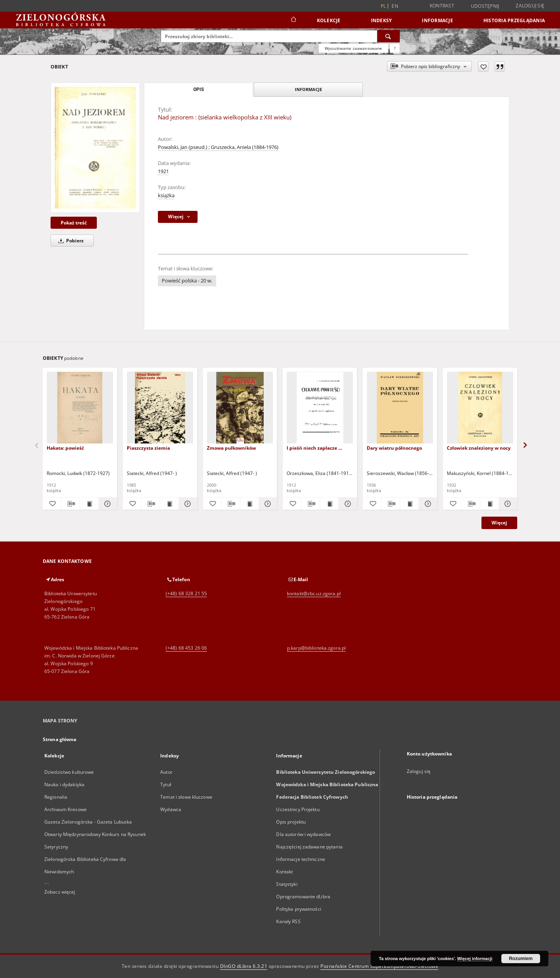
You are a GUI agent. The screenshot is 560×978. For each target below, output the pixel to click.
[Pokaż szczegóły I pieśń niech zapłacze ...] (347, 504)
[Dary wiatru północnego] (400, 408)
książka (166, 195)
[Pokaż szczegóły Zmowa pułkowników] (267, 504)
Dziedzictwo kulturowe (69, 772)
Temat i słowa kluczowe (186, 797)
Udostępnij (485, 6)
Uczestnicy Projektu (298, 809)
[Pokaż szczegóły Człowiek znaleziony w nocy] (507, 504)
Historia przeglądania (514, 20)
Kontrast (442, 6)
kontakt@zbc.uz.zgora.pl (314, 593)
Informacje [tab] (308, 89)
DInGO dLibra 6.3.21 (244, 966)
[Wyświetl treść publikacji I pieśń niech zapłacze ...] (329, 504)
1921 (163, 171)
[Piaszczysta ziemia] (160, 408)
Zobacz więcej (60, 892)
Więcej (499, 523)
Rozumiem (521, 959)
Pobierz (70, 241)
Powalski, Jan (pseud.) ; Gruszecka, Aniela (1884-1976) (218, 147)
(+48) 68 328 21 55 (186, 593)
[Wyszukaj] (388, 36)
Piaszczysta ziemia (148, 448)
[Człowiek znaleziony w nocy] (480, 408)
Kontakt (284, 872)
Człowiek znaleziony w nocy (479, 448)
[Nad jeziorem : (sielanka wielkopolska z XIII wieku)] (95, 147)
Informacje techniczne (301, 859)
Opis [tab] (199, 89)
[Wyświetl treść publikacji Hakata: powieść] (89, 504)
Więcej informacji (475, 959)
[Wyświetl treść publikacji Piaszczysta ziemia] (169, 504)
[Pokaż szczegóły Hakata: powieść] (107, 504)
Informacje (437, 20)
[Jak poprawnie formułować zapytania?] (395, 48)
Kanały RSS (288, 921)
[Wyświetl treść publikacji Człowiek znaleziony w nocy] (489, 504)
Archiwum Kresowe (66, 809)
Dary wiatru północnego (394, 448)
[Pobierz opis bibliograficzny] (71, 504)
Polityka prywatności (298, 909)
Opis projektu (291, 822)
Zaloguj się (530, 6)
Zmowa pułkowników (231, 448)
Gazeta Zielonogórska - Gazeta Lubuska (88, 822)
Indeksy (381, 20)
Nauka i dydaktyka (64, 784)
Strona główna (60, 739)
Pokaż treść (74, 223)
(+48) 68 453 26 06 (186, 648)
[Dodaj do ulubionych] (483, 67)
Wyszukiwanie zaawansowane (353, 48)
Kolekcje (329, 20)
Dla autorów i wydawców (303, 834)
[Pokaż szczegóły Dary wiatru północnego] (427, 504)
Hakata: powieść (65, 448)
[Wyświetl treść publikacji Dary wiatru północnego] (409, 504)
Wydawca (171, 809)
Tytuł (166, 784)
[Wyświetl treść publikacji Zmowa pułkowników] (249, 504)
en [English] (395, 6)
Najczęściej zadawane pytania (309, 847)
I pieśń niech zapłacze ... (314, 448)
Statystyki (287, 884)
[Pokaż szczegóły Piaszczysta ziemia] (187, 504)
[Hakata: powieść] (80, 408)
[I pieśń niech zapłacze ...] (320, 408)
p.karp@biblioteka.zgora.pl (316, 648)
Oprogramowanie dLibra (303, 897)
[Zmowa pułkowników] (240, 408)
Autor (166, 772)
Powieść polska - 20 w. (187, 281)
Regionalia (56, 797)
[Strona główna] (293, 20)
